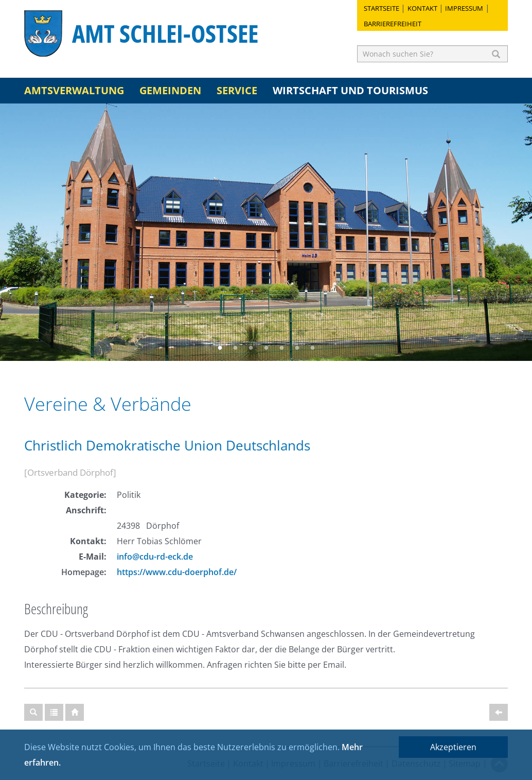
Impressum (464, 8)
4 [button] (266, 348)
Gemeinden (170, 90)
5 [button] (281, 348)
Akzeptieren (453, 747)
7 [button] (312, 348)
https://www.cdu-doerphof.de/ (177, 572)
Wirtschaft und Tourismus (350, 90)
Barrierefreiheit (393, 24)
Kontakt (422, 8)
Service (237, 90)
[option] (266, 232)
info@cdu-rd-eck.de (155, 557)
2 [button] (235, 348)
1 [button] (220, 348)
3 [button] (251, 348)
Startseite (382, 8)
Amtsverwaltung (74, 90)
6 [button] (297, 348)
